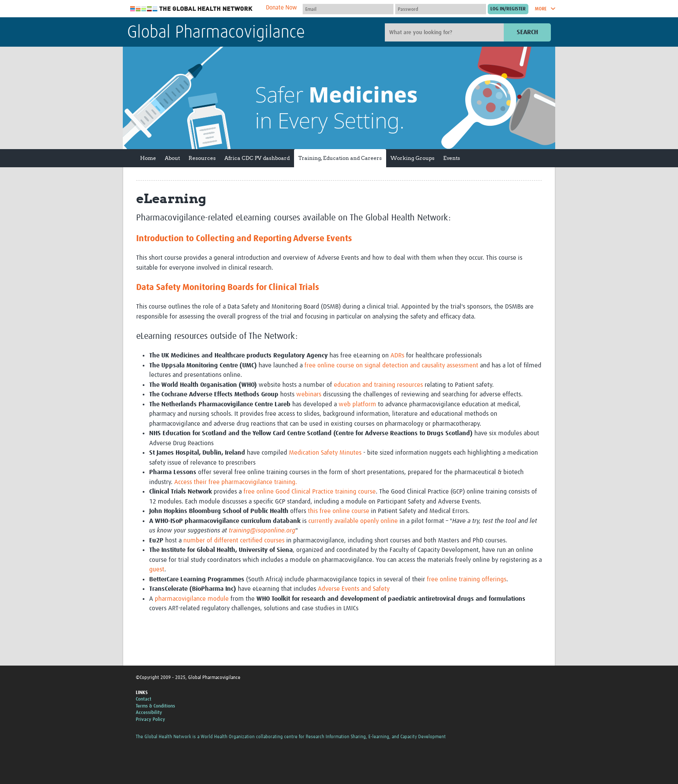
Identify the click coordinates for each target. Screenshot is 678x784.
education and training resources (378, 385)
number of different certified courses (234, 540)
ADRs (397, 355)
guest (157, 569)
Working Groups (413, 158)
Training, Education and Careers (340, 158)
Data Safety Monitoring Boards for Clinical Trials (228, 287)
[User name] (348, 9)
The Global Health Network (192, 9)
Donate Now (281, 8)
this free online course (339, 511)
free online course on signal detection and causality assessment (391, 365)
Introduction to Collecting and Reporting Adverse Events (244, 239)
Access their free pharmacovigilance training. (236, 482)
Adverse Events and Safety (354, 589)
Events (452, 158)
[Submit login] (508, 9)
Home (148, 158)
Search (527, 32)
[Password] (441, 9)
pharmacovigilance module (192, 599)
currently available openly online (352, 521)
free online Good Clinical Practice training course (309, 492)
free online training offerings (467, 579)
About (172, 158)
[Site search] (445, 32)
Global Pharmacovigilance (216, 33)
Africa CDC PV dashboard (257, 158)
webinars (309, 394)
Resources (202, 158)
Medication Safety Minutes (325, 453)
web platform (357, 404)
